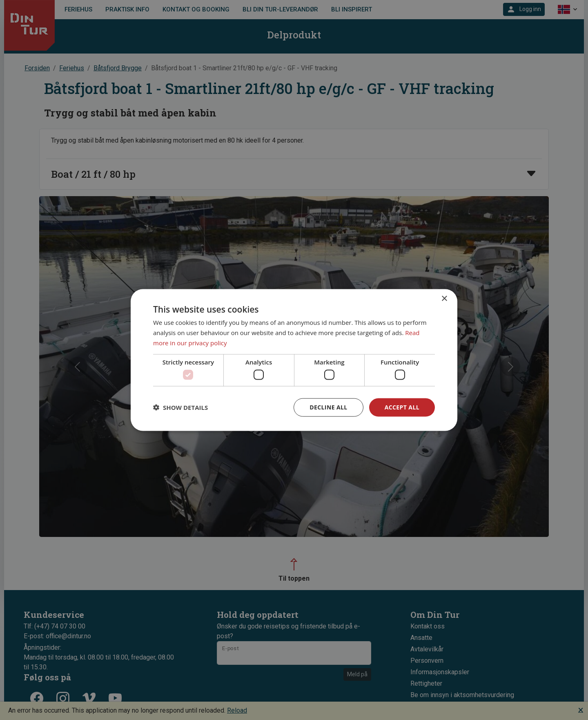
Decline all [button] (328, 407)
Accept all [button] (402, 407)
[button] (180, 407)
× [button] (444, 299)
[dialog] (294, 360)
